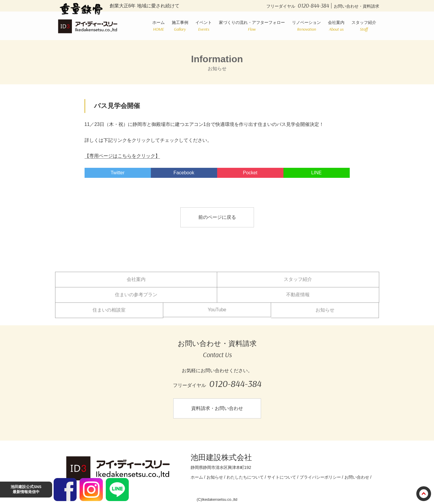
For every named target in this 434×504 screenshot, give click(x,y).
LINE (316, 173)
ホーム (159, 26)
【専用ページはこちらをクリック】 (122, 156)
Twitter (117, 173)
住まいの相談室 (109, 314)
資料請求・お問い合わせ (217, 408)
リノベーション (306, 26)
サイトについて (282, 477)
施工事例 (180, 26)
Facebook (184, 173)
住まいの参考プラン (136, 298)
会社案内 (336, 26)
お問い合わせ (357, 477)
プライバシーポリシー (320, 477)
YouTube (217, 313)
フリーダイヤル (299, 6)
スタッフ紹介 (364, 26)
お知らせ (325, 314)
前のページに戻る (217, 217)
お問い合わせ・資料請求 (357, 6)
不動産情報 (298, 298)
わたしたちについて (245, 477)
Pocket (250, 173)
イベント (204, 26)
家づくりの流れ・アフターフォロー (252, 26)
